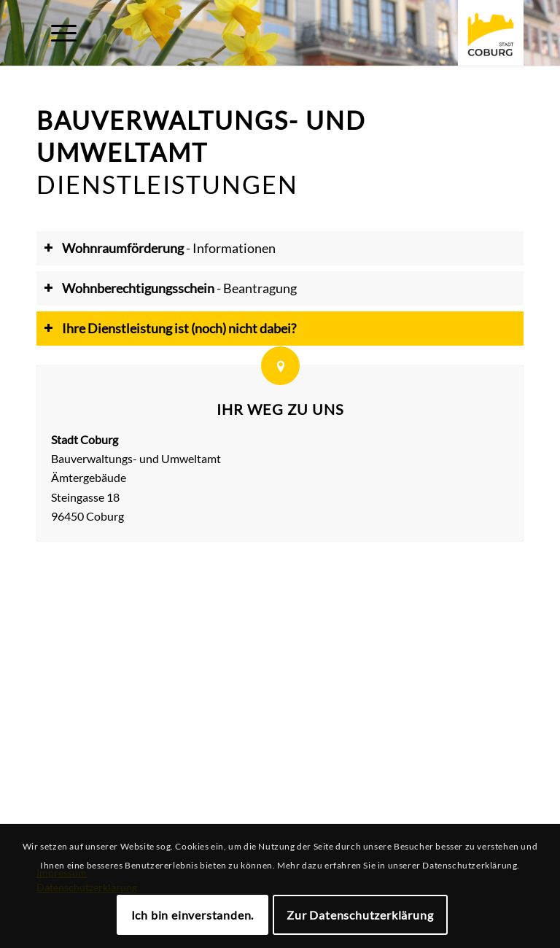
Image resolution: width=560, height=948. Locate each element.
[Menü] (57, 33)
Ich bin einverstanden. (193, 915)
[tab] (280, 329)
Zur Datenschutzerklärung (360, 915)
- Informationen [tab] (160, 248)
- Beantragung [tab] (170, 288)
